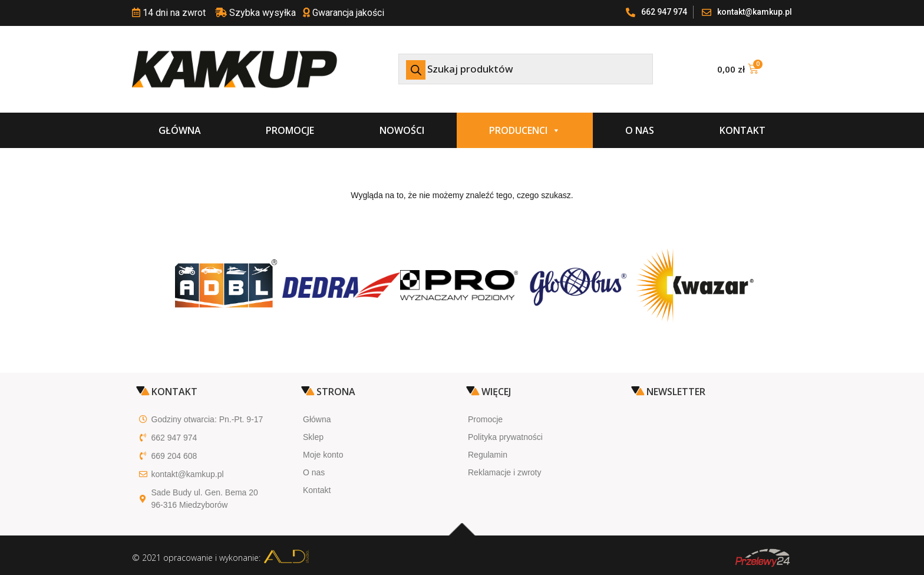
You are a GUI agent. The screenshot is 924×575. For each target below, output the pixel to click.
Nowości (402, 130)
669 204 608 (174, 456)
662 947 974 (174, 438)
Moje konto (323, 455)
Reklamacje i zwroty (504, 472)
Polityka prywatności (505, 437)
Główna (180, 130)
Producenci (525, 130)
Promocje (290, 130)
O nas (640, 130)
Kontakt (742, 130)
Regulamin (488, 455)
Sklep (313, 437)
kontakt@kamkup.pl (188, 474)
